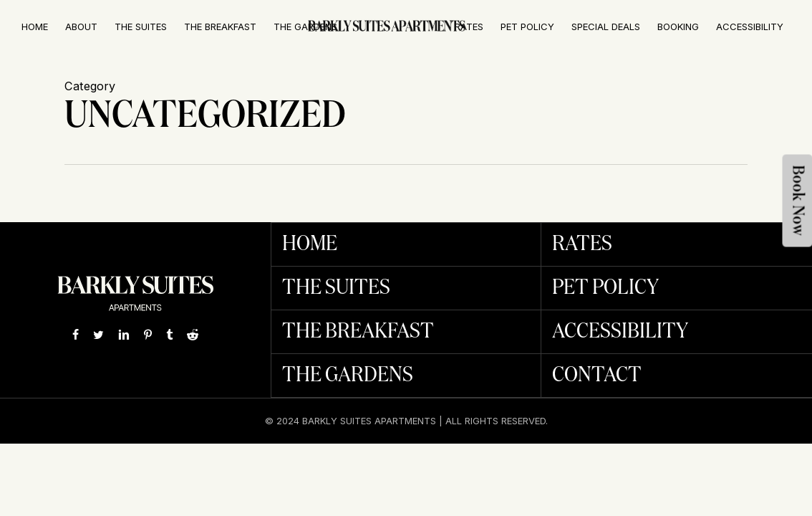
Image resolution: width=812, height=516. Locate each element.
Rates (582, 244)
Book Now (798, 201)
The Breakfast (358, 332)
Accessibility (620, 332)
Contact (597, 376)
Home (310, 244)
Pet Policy (605, 288)
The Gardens (348, 376)
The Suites (336, 288)
